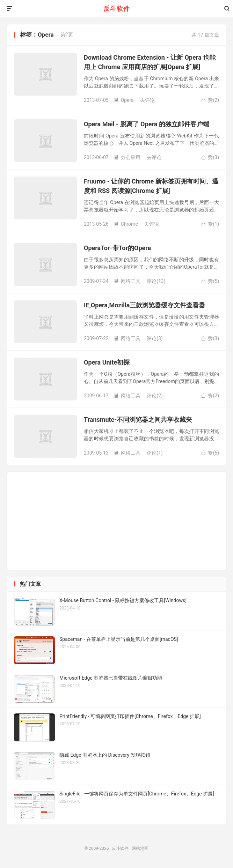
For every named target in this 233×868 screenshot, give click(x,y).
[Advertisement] (116, 66)
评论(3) (155, 338)
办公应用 (127, 157)
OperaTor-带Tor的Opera (117, 248)
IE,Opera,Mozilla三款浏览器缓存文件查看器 (144, 305)
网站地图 (140, 848)
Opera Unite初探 (107, 362)
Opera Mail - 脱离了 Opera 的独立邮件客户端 (147, 124)
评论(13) (156, 281)
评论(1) (155, 453)
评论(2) (155, 396)
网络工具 (127, 281)
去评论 (154, 157)
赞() (210, 157)
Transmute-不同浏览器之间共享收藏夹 (138, 420)
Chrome (126, 224)
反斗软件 (117, 9)
